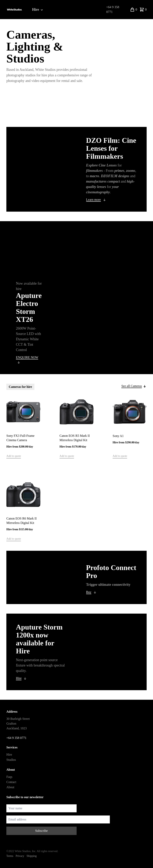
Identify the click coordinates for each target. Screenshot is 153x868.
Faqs (9, 777)
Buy (89, 592)
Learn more (94, 200)
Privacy (20, 856)
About (10, 787)
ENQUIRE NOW (27, 357)
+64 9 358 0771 (113, 9)
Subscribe (41, 831)
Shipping (32, 856)
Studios (11, 760)
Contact (11, 782)
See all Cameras (132, 386)
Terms (10, 856)
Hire (38, 10)
